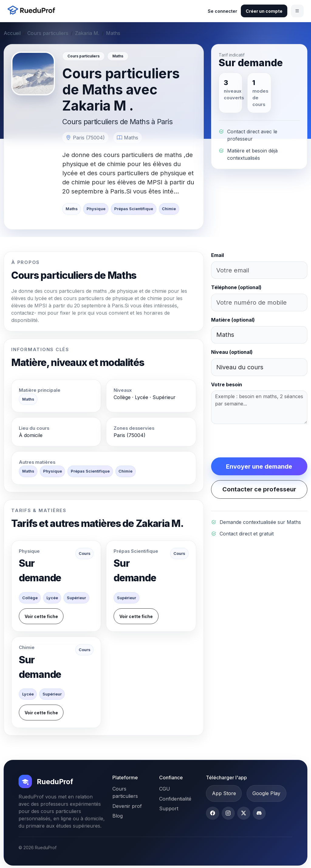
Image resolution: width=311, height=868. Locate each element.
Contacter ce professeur (259, 489)
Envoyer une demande (259, 466)
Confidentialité (175, 799)
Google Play (266, 793)
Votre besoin (227, 384)
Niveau (232, 352)
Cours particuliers (48, 33)
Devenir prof (127, 806)
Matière (233, 320)
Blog (118, 816)
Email (217, 255)
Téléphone (236, 287)
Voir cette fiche (41, 616)
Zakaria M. (87, 33)
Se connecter (222, 11)
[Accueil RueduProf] (33, 11)
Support (169, 808)
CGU (165, 789)
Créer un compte (264, 11)
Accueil (12, 33)
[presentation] (257, 441)
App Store (224, 793)
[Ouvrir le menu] (297, 11)
